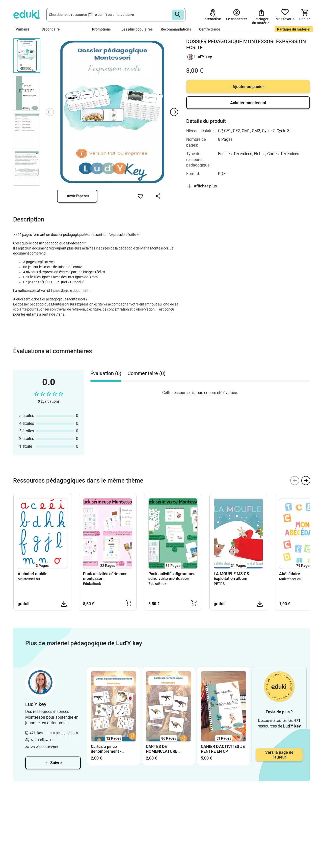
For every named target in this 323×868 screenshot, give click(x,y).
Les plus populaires (137, 29)
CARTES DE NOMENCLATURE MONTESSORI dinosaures (162, 749)
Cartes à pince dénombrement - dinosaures (106, 749)
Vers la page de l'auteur (279, 755)
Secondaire (53, 29)
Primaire (25, 29)
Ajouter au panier (248, 87)
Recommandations (176, 29)
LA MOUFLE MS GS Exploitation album (231, 576)
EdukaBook (92, 584)
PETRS (219, 584)
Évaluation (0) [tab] (106, 373)
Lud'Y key (203, 57)
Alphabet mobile (33, 574)
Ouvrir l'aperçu (77, 196)
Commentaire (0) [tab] (146, 373)
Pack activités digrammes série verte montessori (172, 576)
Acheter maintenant (248, 103)
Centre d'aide (210, 29)
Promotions (101, 29)
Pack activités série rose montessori (105, 576)
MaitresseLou (29, 579)
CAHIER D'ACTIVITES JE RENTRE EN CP (223, 749)
